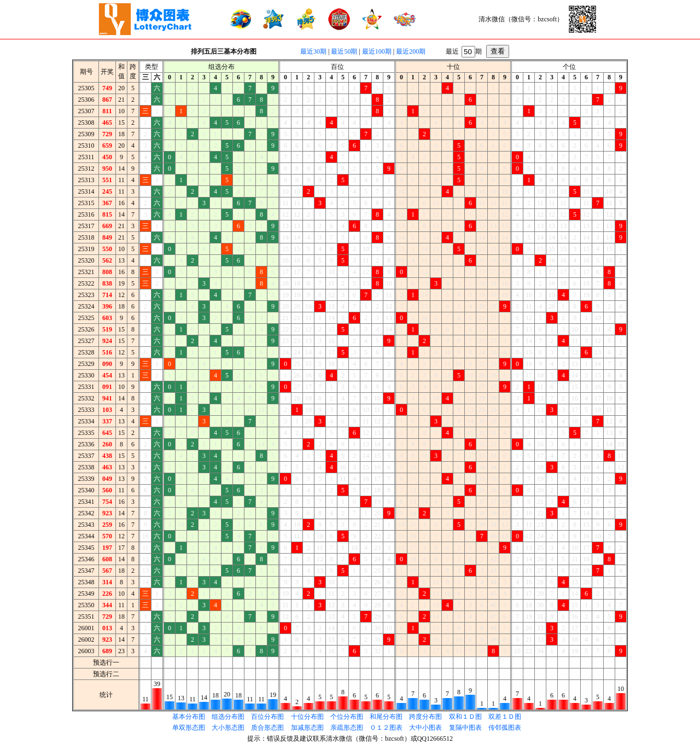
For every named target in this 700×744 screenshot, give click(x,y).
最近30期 (313, 51)
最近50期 (344, 51)
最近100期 (377, 51)
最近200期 (411, 51)
